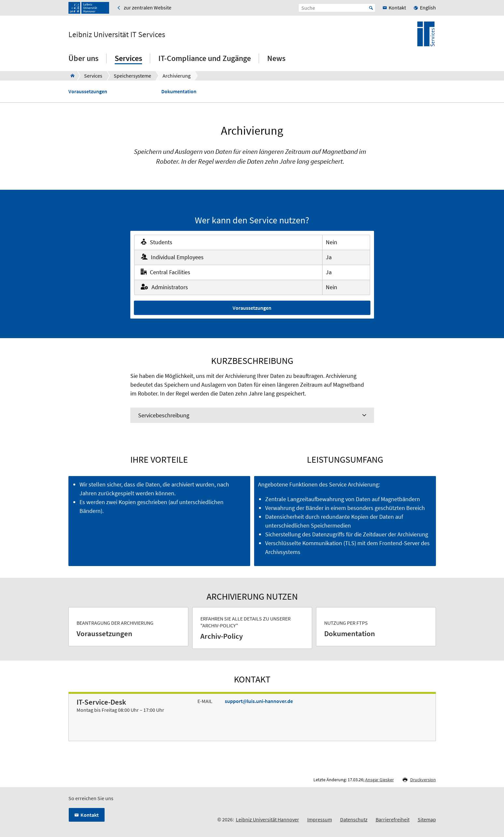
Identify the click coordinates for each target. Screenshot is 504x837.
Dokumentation (179, 91)
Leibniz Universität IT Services (117, 35)
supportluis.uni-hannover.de (259, 701)
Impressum (320, 819)
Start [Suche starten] (371, 8)
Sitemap (427, 819)
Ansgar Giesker (380, 780)
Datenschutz (354, 819)
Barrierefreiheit (393, 819)
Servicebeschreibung (164, 415)
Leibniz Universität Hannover (267, 819)
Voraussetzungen (88, 91)
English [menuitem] (428, 7)
